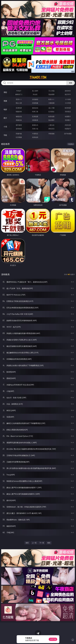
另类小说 (35, 129)
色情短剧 (35, 137)
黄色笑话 (51, 129)
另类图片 (68, 120)
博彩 (5, 92)
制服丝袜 (19, 112)
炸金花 (35, 94)
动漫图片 (68, 116)
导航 (5, 135)
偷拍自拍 (35, 108)
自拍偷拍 (35, 99)
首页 (27, 543)
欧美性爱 (68, 108)
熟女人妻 (19, 103)
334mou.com (38, 77)
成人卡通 (51, 108)
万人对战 (51, 91)
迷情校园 (19, 129)
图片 (5, 118)
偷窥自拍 (19, 116)
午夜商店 (35, 134)
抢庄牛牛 (68, 94)
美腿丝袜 (19, 120)
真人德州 (35, 91)
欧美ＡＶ (51, 99)
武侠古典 (68, 125)
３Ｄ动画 (68, 99)
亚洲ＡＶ (19, 99)
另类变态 (68, 112)
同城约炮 (19, 134)
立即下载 (53, 639)
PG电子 (19, 91)
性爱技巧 (68, 129)
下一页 (42, 543)
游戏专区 (68, 91)
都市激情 (19, 125)
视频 (5, 101)
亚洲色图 (35, 116)
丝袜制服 (35, 103)
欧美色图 (51, 116)
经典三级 (35, 112)
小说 (5, 127)
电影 (5, 109)
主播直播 (51, 103)
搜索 (71, 83)
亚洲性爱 (19, 108)
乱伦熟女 (51, 112)
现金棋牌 (51, 94)
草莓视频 (51, 134)
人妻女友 (51, 125)
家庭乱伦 (35, 125)
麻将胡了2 (19, 94)
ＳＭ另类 (68, 103)
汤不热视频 (68, 134)
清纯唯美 (35, 120)
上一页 (34, 543)
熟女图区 (51, 120)
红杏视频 (19, 137)
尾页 (49, 543)
